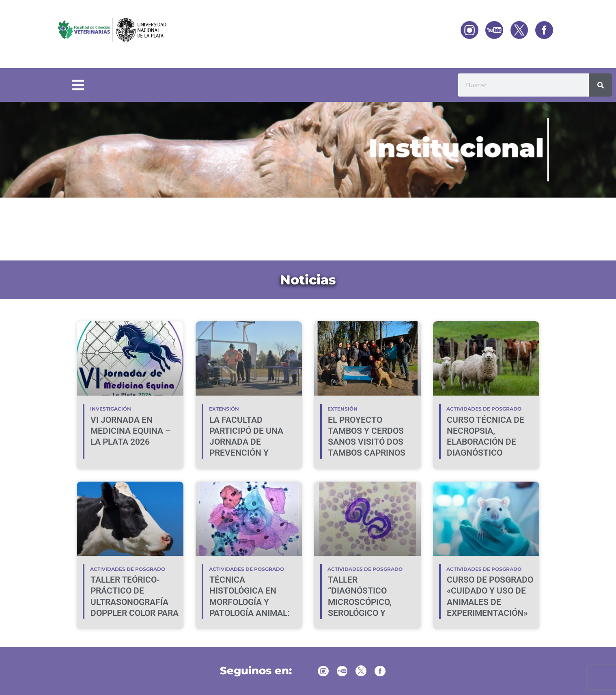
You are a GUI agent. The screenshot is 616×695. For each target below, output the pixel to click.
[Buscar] (600, 85)
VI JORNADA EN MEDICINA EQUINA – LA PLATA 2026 (130, 431)
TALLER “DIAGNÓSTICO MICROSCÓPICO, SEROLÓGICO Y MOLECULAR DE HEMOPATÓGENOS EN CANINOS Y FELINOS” (370, 613)
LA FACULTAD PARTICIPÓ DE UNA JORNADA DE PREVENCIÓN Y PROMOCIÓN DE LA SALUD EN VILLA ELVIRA (246, 453)
